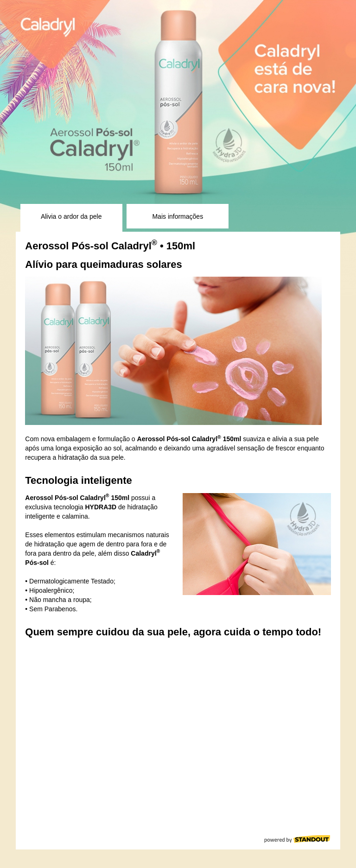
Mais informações (178, 216)
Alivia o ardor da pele (71, 216)
